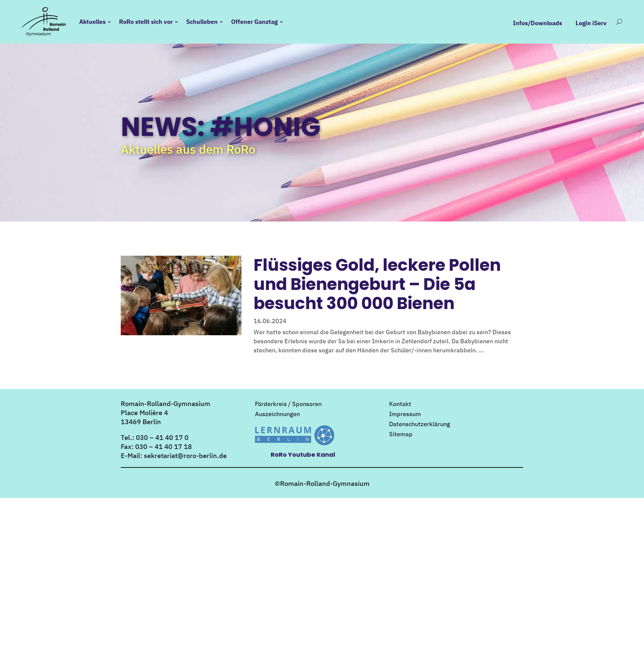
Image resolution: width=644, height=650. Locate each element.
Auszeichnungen (277, 415)
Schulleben (202, 22)
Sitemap (401, 435)
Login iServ (591, 23)
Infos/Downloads (538, 23)
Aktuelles (92, 22)
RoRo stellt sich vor (146, 22)
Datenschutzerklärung (420, 425)
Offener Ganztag (254, 22)
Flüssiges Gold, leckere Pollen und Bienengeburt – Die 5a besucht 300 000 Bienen (377, 284)
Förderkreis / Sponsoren (288, 405)
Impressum (405, 415)
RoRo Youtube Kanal (303, 455)
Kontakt (400, 405)
